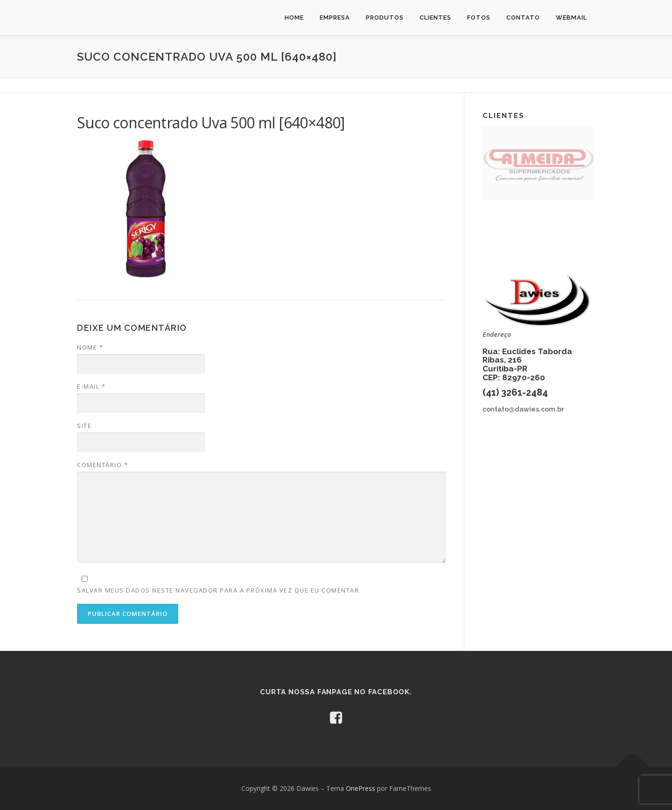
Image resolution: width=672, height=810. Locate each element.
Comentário (102, 465)
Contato (523, 17)
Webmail (571, 17)
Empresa (335, 17)
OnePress (360, 788)
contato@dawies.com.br (523, 409)
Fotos (479, 17)
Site (84, 426)
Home (294, 17)
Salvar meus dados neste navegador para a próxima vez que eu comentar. (219, 590)
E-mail (91, 386)
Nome (90, 347)
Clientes (435, 17)
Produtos (385, 17)
